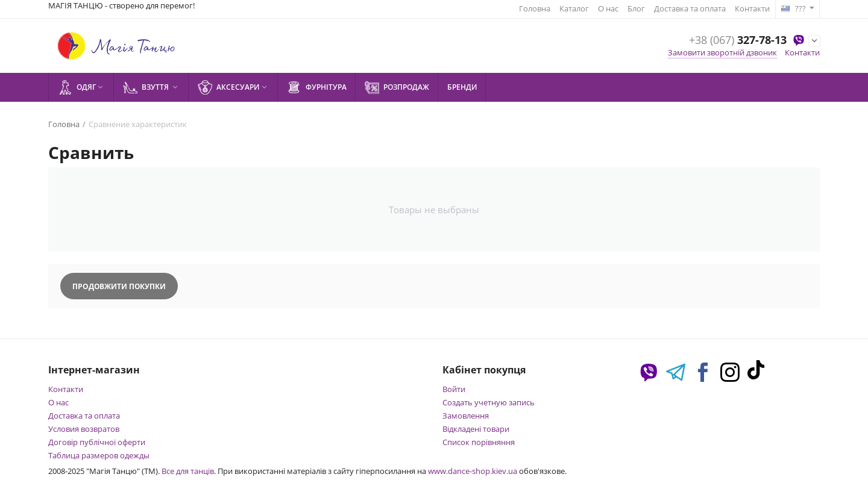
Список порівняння (479, 442)
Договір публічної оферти (97, 442)
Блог (636, 8)
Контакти (752, 8)
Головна (535, 8)
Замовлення (466, 416)
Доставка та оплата (690, 8)
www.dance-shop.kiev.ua (473, 471)
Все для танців (188, 471)
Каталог (574, 8)
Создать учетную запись (489, 402)
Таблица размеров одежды (99, 455)
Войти (454, 389)
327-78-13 (738, 40)
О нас (608, 8)
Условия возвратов (84, 429)
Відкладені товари (476, 429)
